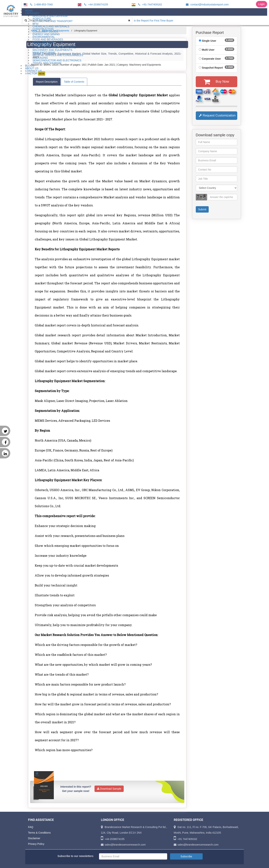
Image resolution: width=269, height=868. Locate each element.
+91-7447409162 (150, 4)
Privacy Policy (36, 844)
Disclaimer (34, 838)
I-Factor (35, 74)
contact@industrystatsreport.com (207, 4)
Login (262, 4)
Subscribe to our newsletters (75, 856)
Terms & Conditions (39, 833)
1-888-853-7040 (41, 4)
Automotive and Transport (53, 21)
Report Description (47, 82)
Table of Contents (74, 82)
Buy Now (216, 82)
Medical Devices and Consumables (58, 55)
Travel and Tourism (47, 63)
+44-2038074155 (96, 4)
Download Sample (109, 789)
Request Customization (217, 115)
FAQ (31, 827)
